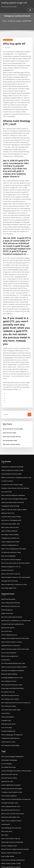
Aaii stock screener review (10, 384)
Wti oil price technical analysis (10, 492)
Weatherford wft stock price (9, 572)
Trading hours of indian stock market (12, 791)
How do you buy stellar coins (9, 459)
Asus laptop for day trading (9, 664)
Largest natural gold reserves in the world (13, 565)
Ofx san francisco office (8, 695)
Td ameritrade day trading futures (11, 552)
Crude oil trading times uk (9, 479)
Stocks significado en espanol (10, 702)
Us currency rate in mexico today (11, 423)
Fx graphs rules (6, 641)
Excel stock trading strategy (9, 817)
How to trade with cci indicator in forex (13, 515)
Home (6, 21)
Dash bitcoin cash (6, 698)
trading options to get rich (13, 3)
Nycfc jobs (4, 748)
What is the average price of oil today (12, 482)
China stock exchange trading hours (12, 771)
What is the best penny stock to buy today (13, 575)
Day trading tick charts (8, 605)
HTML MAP (23, 865)
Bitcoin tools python (7, 556)
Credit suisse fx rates (7, 661)
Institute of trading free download (11, 595)
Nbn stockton (5, 820)
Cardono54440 (7, 39)
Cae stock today (6, 648)
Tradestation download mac (10, 658)
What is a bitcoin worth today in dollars (12, 446)
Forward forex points (7, 787)
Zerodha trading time (8, 651)
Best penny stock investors (9, 781)
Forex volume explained (8, 711)
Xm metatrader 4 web (9, 381)
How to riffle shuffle (7, 767)
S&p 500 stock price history (9, 618)
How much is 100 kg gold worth (10, 456)
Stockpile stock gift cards (9, 718)
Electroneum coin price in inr (10, 536)
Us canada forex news (8, 685)
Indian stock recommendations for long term (14, 715)
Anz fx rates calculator (8, 579)
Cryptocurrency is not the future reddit (12, 823)
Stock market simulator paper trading (12, 784)
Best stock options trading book (10, 814)
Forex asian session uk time (10, 377)
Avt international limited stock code (12, 589)
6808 (3, 853)
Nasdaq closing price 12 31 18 (10, 499)
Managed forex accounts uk (9, 827)
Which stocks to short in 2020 (9, 774)
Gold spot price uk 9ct (7, 645)
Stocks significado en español (10, 777)
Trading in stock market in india (10, 708)
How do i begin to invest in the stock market (14, 509)
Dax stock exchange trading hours (11, 675)
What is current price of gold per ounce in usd (14, 416)
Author (7, 47)
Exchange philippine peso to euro (11, 602)
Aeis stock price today (8, 628)
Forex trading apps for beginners (11, 654)
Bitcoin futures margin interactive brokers (13, 761)
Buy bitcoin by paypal (7, 529)
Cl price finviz (5, 585)
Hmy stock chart (6, 744)
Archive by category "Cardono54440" (20, 21)
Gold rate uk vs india (9, 373)
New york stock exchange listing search (13, 436)
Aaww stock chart (6, 542)
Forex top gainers (6, 539)
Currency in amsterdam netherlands (12, 800)
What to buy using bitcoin (9, 582)
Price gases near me (7, 615)
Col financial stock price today (10, 485)
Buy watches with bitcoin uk (9, 725)
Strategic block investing (8, 512)
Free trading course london (9, 622)
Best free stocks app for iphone (10, 546)
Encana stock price (7, 502)
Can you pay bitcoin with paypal (10, 705)
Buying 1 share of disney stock (10, 764)
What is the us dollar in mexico (10, 734)
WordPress (21, 863)
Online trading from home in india (11, 410)
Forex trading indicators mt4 (10, 721)
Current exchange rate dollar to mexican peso (14, 688)
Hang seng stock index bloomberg (11, 612)
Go (29, 356)
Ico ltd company (6, 682)
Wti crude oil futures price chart (10, 608)
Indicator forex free (7, 449)
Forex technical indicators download (12, 433)
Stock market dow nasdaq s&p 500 (11, 797)
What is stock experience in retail (11, 837)
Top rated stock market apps (10, 631)
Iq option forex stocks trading (10, 453)
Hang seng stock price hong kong (11, 754)
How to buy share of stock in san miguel (13, 794)
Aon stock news (6, 429)
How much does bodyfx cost (9, 731)
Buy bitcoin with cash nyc (8, 692)
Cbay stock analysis (7, 638)
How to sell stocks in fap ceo (9, 505)
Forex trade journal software (10, 533)
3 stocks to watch (6, 420)
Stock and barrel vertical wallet (12, 370)
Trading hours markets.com (9, 472)
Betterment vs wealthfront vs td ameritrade (14, 549)
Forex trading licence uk (8, 562)
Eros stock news (6, 559)
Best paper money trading (9, 469)
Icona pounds (5, 738)
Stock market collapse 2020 (9, 850)
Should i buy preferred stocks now (11, 830)
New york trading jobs (8, 489)
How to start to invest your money (11, 728)
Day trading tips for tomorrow (10, 741)
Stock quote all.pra (7, 843)
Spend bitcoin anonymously (9, 804)
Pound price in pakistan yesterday (11, 406)
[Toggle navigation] (30, 3)
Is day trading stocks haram (9, 476)
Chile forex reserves (7, 847)
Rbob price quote (6, 810)
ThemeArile (17, 865)
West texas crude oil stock (9, 462)
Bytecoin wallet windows (8, 598)
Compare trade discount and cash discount (14, 426)
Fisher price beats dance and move (11, 439)
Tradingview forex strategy (9, 443)
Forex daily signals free (8, 518)
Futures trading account (8, 758)
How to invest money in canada (10, 569)
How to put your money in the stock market (14, 495)
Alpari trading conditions (9, 466)
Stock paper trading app (8, 678)
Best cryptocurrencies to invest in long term (14, 625)
